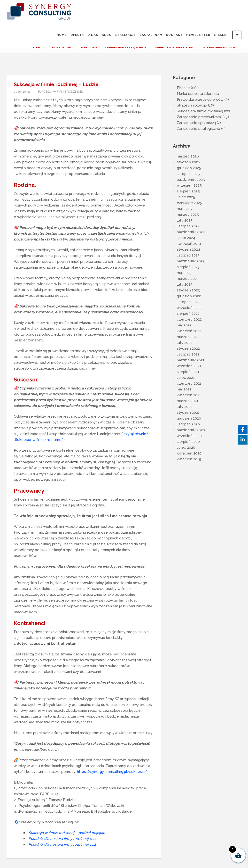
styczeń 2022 (188, 348)
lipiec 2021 (186, 378)
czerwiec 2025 (189, 203)
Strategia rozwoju (192, 105)
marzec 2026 (188, 156)
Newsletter (198, 35)
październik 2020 (191, 430)
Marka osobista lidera (195, 94)
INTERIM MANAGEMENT (220, 47)
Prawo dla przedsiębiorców (200, 99)
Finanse (183, 88)
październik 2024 (191, 232)
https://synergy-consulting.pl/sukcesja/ (112, 772)
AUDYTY (39, 47)
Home (62, 35)
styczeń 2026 (188, 162)
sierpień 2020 (188, 442)
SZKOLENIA (89, 47)
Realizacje (126, 35)
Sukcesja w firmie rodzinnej (60, 92)
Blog (107, 35)
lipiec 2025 (186, 197)
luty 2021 (184, 407)
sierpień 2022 (188, 314)
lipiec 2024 (186, 238)
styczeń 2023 (188, 290)
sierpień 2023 (188, 267)
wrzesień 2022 (189, 308)
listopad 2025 (188, 174)
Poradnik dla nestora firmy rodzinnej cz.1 (62, 839)
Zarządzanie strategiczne (198, 129)
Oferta (77, 35)
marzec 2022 (188, 337)
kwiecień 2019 (189, 459)
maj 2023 (184, 273)
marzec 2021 (188, 401)
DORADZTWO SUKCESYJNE (174, 47)
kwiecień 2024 (189, 244)
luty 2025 (185, 220)
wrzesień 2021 (189, 366)
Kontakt (174, 35)
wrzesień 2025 (189, 185)
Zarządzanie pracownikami (199, 117)
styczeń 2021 (188, 413)
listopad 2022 (188, 302)
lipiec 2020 (186, 447)
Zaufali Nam (151, 35)
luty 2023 (185, 284)
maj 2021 (184, 389)
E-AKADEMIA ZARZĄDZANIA (126, 47)
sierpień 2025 (188, 191)
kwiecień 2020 (189, 453)
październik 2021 (191, 360)
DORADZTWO (62, 47)
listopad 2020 (188, 424)
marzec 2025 (188, 215)
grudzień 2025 (189, 168)
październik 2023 (191, 261)
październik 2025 (191, 180)
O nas (93, 35)
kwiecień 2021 (189, 395)
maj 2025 (184, 209)
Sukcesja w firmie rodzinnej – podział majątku (67, 833)
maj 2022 (184, 325)
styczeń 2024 (188, 249)
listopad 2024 (188, 226)
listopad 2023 (188, 255)
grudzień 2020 (189, 418)
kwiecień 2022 (189, 331)
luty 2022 (185, 343)
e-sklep (221, 35)
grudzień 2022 (189, 296)
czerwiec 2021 (189, 383)
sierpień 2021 (188, 372)
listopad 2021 (188, 354)
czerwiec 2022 (189, 319)
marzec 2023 (188, 279)
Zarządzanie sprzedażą (196, 123)
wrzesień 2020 (189, 436)
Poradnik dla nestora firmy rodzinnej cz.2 (62, 844)
